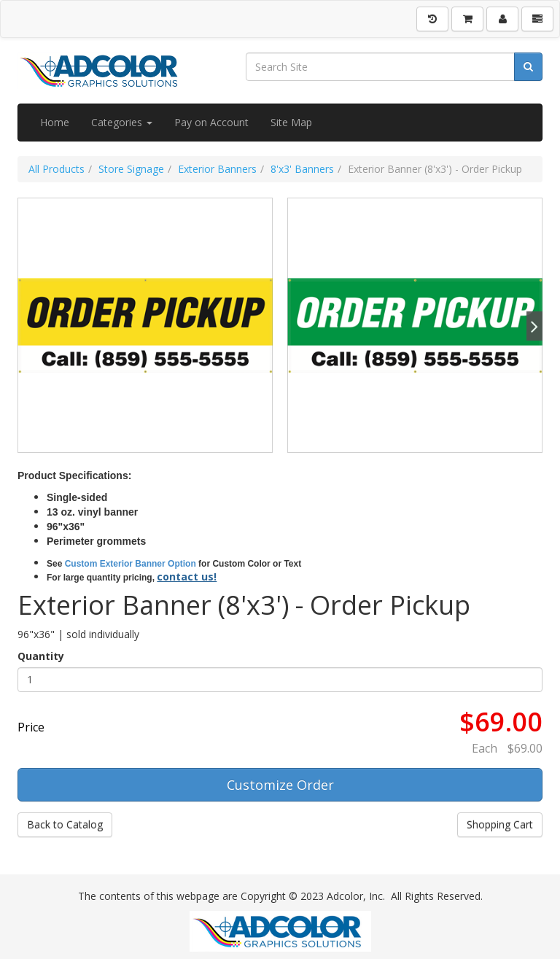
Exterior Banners (217, 169)
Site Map (291, 122)
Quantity (41, 656)
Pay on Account (211, 122)
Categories (122, 122)
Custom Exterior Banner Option (131, 564)
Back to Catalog (65, 824)
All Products (57, 169)
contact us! (187, 576)
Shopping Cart (500, 824)
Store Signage (131, 169)
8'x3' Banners (302, 169)
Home (55, 122)
